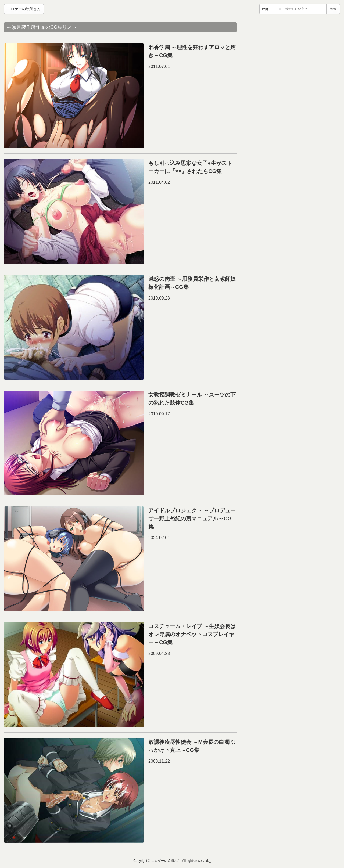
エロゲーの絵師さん (24, 9)
